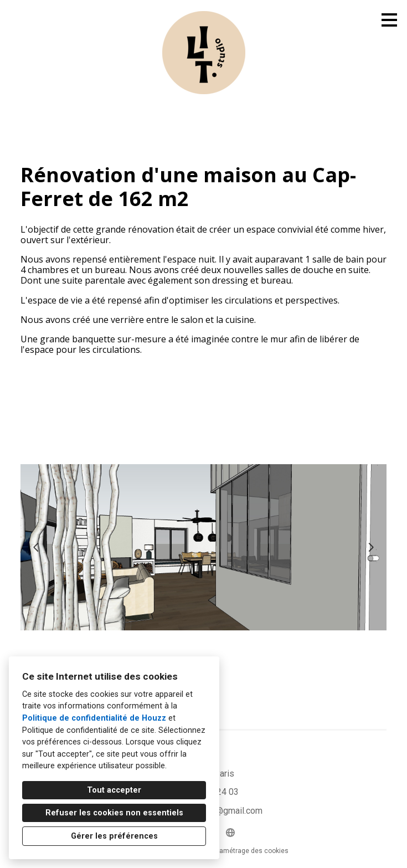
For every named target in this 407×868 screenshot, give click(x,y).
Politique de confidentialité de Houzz (94, 718)
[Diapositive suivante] (371, 547)
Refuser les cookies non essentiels (114, 813)
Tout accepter (114, 790)
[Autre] (230, 833)
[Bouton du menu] (389, 20)
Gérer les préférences (114, 836)
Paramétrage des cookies (249, 851)
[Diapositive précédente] (36, 547)
